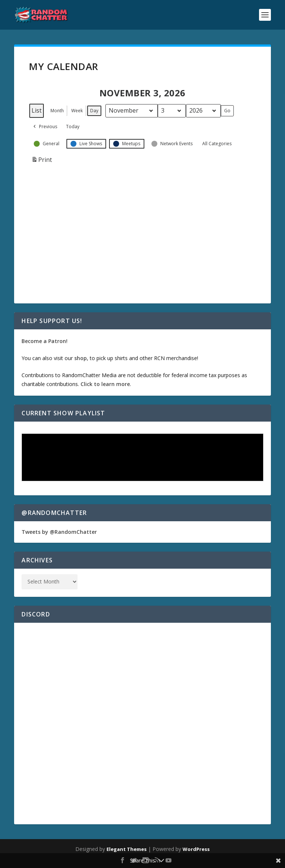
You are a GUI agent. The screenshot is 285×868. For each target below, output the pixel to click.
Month (57, 111)
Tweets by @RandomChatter (59, 532)
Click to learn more (105, 384)
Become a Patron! (45, 341)
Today (73, 127)
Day (94, 111)
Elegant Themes (127, 849)
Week (77, 111)
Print (42, 161)
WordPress (196, 849)
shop (81, 358)
